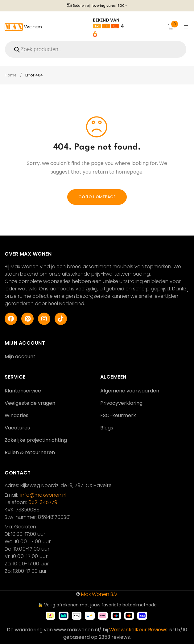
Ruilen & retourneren (30, 452)
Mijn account (20, 357)
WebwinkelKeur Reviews (138, 630)
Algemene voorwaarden (130, 391)
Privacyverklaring (121, 403)
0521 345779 (43, 502)
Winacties (17, 415)
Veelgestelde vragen (30, 403)
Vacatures (17, 428)
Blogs (107, 428)
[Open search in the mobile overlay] (97, 49)
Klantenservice (23, 391)
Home (11, 75)
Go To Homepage (97, 197)
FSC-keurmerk (118, 415)
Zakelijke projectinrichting (36, 440)
